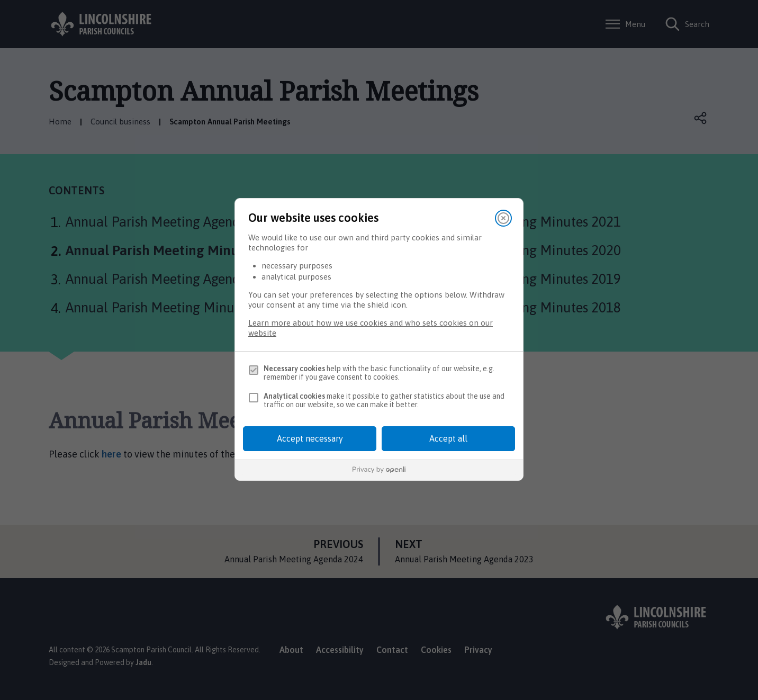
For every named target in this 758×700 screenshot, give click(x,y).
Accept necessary (310, 438)
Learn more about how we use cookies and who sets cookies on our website (371, 328)
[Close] (503, 218)
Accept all (448, 438)
